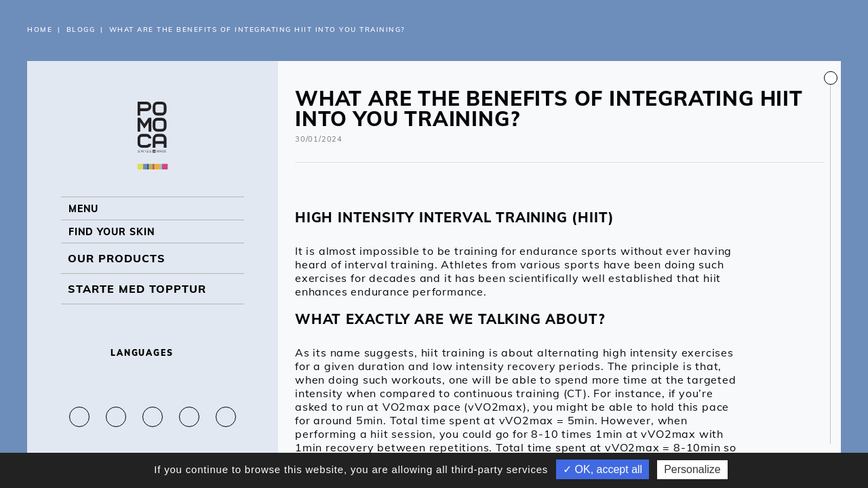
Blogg (81, 29)
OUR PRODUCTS (117, 273)
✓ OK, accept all (603, 469)
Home (40, 29)
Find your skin (117, 243)
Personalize (692, 469)
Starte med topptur (137, 304)
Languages (153, 353)
